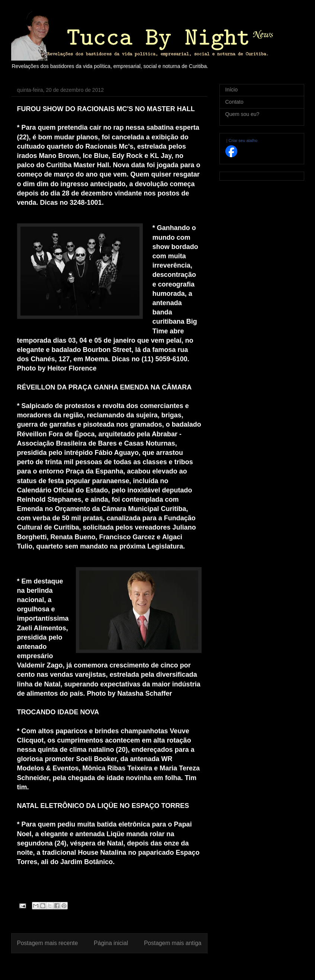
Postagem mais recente (48, 943)
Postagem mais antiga (173, 943)
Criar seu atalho (243, 140)
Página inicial (111, 943)
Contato (234, 102)
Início (232, 90)
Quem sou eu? (242, 114)
